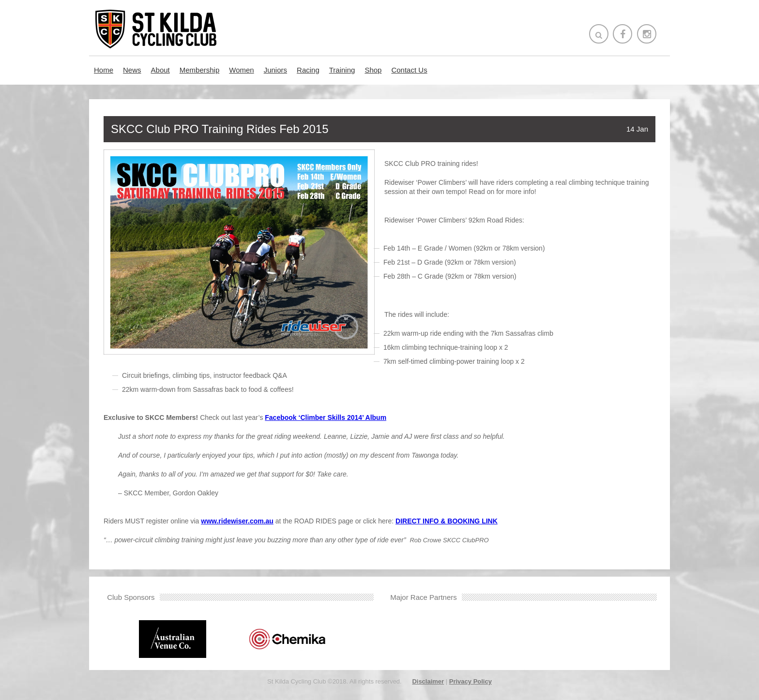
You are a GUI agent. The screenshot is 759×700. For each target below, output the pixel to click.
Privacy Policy (471, 681)
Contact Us (409, 70)
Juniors (275, 70)
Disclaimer (428, 681)
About (160, 70)
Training (342, 70)
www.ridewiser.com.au (237, 521)
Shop (373, 70)
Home (104, 70)
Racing (308, 70)
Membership (200, 70)
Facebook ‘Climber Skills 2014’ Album (326, 417)
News (132, 70)
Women (241, 70)
